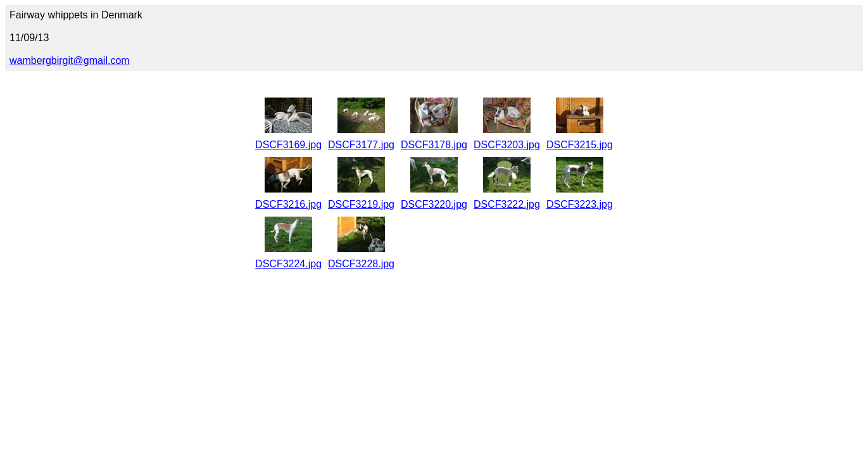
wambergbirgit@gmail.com (70, 60)
